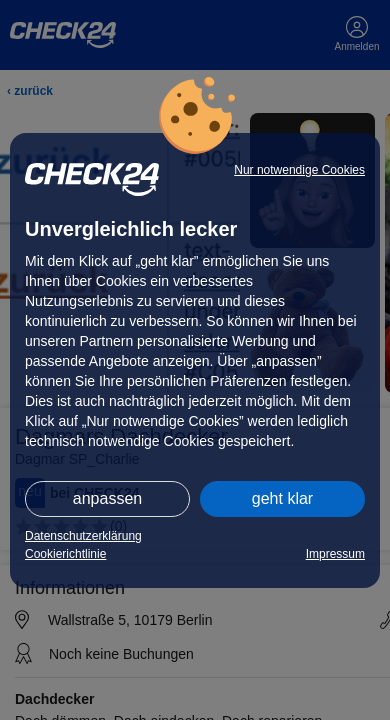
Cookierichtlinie (65, 554)
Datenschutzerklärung (83, 536)
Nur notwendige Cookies (299, 170)
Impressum (335, 554)
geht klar (282, 498)
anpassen (107, 498)
